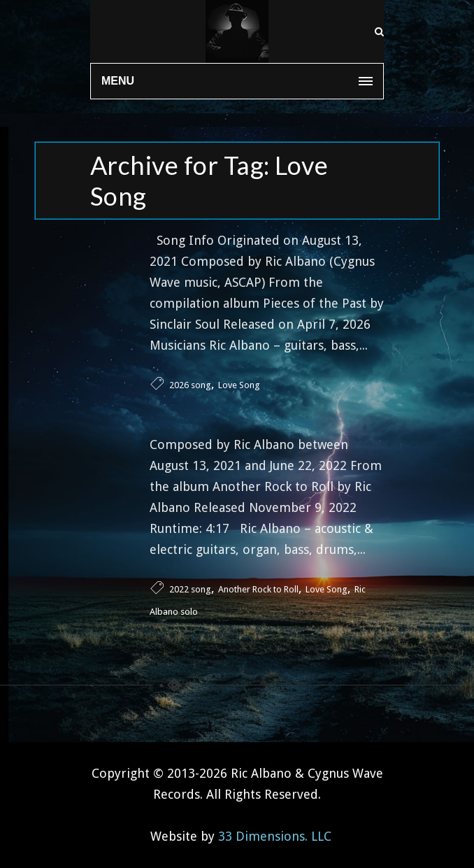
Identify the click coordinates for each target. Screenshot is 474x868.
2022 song (190, 589)
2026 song (190, 385)
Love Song (239, 385)
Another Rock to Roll (258, 589)
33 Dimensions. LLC (275, 836)
